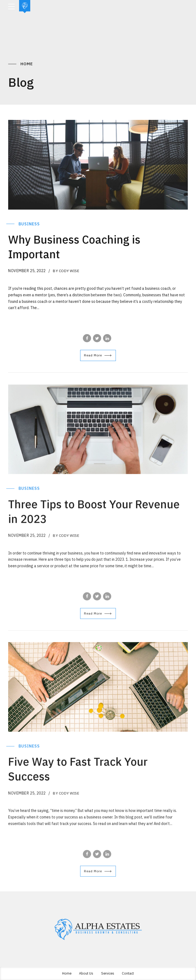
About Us (86, 973)
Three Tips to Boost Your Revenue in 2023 (77, 515)
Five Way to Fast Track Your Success (86, 773)
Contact (129, 973)
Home (27, 64)
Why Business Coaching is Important (81, 246)
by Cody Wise (67, 271)
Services (108, 973)
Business (30, 224)
